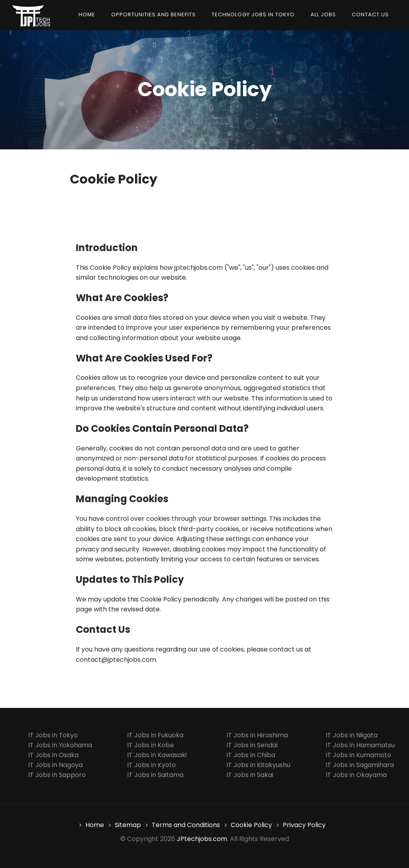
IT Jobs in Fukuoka (155, 735)
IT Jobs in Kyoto (151, 765)
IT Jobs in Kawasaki (157, 755)
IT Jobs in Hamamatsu (360, 745)
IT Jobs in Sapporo (57, 775)
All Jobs (323, 14)
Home (87, 14)
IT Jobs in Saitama (155, 775)
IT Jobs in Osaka (53, 755)
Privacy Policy (304, 825)
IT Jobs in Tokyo (53, 735)
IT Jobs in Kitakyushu (258, 765)
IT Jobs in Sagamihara (360, 765)
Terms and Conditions (186, 825)
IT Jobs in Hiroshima (257, 735)
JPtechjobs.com (202, 839)
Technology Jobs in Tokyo (253, 14)
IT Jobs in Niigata (352, 735)
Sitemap (128, 825)
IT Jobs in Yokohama (60, 745)
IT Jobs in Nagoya (55, 765)
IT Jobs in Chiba (251, 755)
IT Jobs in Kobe (150, 745)
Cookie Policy (251, 825)
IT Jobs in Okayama (356, 775)
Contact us (370, 14)
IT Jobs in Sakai (250, 775)
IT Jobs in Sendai (252, 745)
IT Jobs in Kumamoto (358, 755)
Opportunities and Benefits (153, 14)
